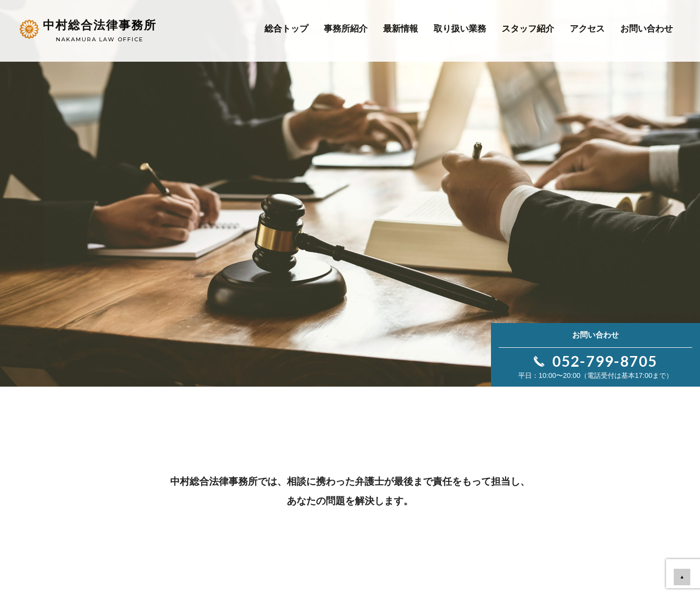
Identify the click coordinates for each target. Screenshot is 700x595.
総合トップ (286, 29)
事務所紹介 (346, 29)
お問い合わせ (647, 29)
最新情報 (401, 29)
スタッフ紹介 (528, 29)
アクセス (587, 29)
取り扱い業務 (460, 29)
